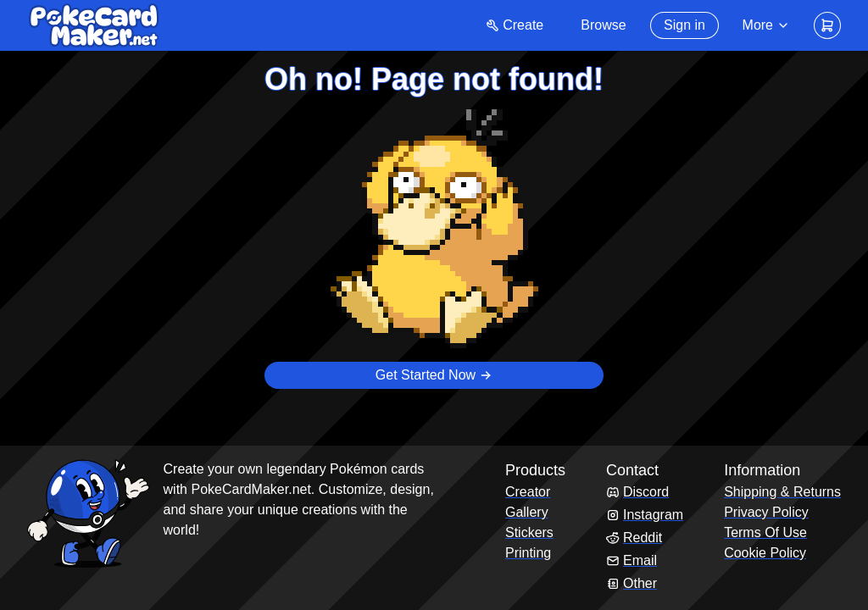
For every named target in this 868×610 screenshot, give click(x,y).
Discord (637, 492)
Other (632, 583)
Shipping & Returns (782, 492)
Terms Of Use (765, 532)
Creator (528, 492)
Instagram (645, 515)
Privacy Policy (766, 512)
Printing (528, 553)
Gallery (527, 512)
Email (632, 560)
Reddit (634, 538)
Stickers (529, 532)
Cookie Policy (765, 553)
